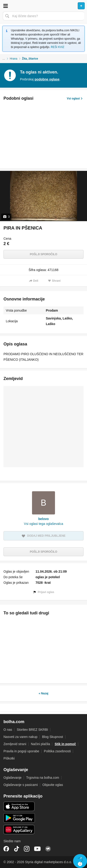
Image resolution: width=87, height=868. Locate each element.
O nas (8, 730)
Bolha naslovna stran (43, 6)
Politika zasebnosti (57, 751)
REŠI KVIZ (58, 47)
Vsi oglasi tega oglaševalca (43, 524)
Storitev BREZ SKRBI (32, 730)
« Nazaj (43, 693)
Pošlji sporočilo (43, 254)
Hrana (14, 59)
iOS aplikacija (19, 806)
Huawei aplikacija (19, 830)
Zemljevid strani (15, 744)
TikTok (16, 849)
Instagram (27, 849)
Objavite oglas (53, 785)
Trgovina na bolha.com (43, 778)
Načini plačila (40, 744)
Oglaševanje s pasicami (21, 785)
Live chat (80, 861)
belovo (43, 519)
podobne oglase (47, 79)
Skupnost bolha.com (48, 849)
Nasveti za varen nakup (20, 737)
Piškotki (9, 758)
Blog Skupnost (52, 737)
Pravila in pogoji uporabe (21, 751)
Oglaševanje (13, 778)
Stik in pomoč (65, 744)
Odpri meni (6, 6)
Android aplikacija (19, 818)
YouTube (37, 849)
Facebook (6, 849)
